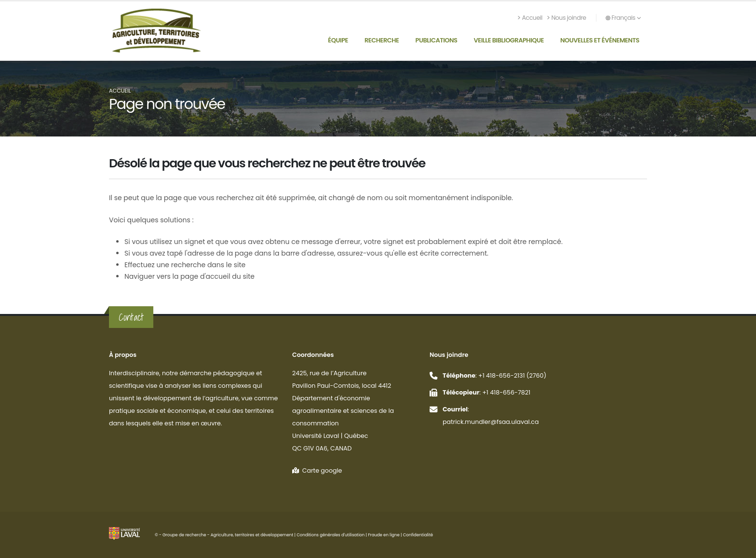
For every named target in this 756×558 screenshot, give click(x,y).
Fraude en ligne (384, 535)
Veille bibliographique (509, 40)
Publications (437, 40)
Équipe (338, 40)
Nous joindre (567, 18)
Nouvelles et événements (600, 40)
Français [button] (623, 18)
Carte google (317, 470)
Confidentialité (418, 535)
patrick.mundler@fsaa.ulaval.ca (491, 422)
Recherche (382, 40)
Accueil (530, 18)
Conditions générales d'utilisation (331, 535)
